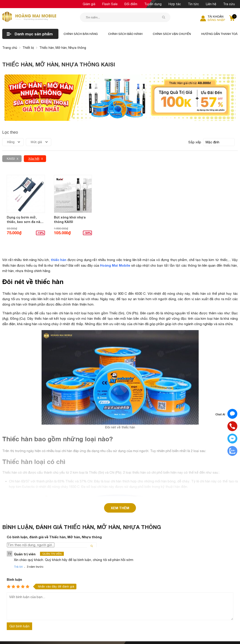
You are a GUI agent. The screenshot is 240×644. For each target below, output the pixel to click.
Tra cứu (229, 4)
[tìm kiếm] (164, 17)
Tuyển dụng (153, 4)
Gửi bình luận (19, 572)
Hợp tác (175, 4)
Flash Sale (110, 4)
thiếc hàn (59, 260)
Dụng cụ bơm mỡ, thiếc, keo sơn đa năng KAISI (26, 220)
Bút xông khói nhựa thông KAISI (70, 220)
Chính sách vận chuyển (172, 34)
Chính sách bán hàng (81, 34)
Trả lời (18, 512)
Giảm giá (89, 4)
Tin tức (193, 4)
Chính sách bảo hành (125, 34)
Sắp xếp (195, 142)
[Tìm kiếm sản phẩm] (125, 17)
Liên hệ (211, 4)
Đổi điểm (131, 4)
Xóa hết (34, 159)
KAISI (11, 159)
